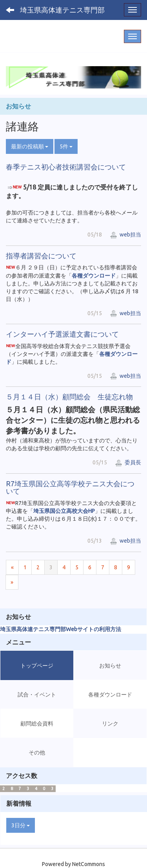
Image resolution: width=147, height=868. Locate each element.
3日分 (21, 825)
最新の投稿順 (30, 146)
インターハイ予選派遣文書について (62, 334)
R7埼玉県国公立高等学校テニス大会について (70, 487)
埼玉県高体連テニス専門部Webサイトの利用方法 (61, 629)
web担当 (125, 235)
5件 (66, 146)
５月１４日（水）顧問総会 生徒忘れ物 (69, 397)
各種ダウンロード (94, 276)
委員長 (128, 462)
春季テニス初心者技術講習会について (66, 167)
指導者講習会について (41, 256)
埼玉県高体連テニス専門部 (62, 10)
